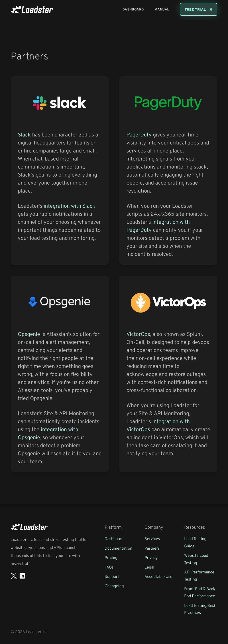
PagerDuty (139, 134)
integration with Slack (69, 206)
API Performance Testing (199, 575)
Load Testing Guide (195, 542)
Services (152, 538)
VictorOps (138, 334)
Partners (152, 548)
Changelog (114, 586)
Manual (162, 9)
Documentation (118, 548)
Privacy (151, 557)
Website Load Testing (196, 559)
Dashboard (133, 9)
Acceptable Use (158, 576)
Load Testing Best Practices (200, 609)
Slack (24, 134)
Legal (149, 567)
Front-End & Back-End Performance (200, 592)
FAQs (109, 567)
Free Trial (195, 9)
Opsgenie (29, 334)
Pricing (111, 557)
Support (112, 576)
